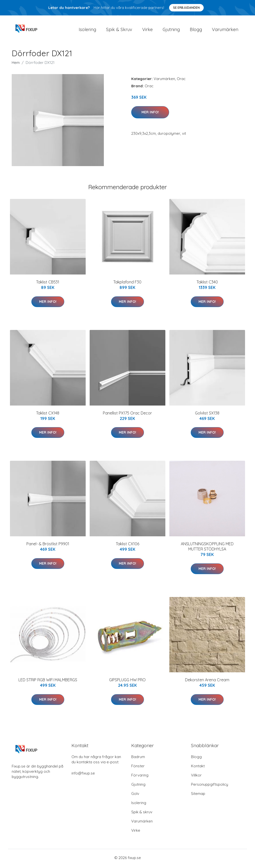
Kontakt (198, 768)
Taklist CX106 (127, 546)
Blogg (196, 30)
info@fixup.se (83, 775)
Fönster (138, 768)
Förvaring (140, 777)
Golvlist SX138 (207, 414)
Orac (181, 80)
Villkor (196, 777)
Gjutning (171, 30)
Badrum (138, 758)
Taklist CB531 (48, 284)
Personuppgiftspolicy (210, 786)
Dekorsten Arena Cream (207, 682)
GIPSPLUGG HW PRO (127, 682)
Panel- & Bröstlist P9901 (48, 546)
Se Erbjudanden (186, 8)
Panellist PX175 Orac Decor (127, 414)
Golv (135, 795)
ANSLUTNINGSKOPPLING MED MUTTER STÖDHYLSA (207, 548)
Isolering (87, 30)
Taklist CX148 (48, 414)
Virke (147, 30)
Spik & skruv (142, 814)
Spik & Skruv (119, 30)
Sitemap (198, 795)
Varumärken (225, 30)
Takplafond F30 (127, 284)
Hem (16, 64)
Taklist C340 (207, 284)
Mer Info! (150, 114)
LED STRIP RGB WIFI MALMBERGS (48, 682)
